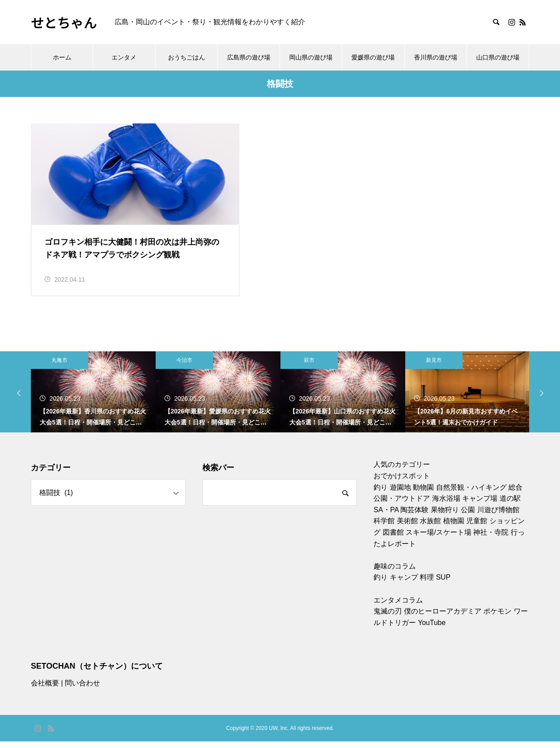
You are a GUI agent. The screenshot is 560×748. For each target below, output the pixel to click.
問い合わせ (82, 690)
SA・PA (386, 516)
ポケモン (497, 618)
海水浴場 (446, 505)
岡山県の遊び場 (311, 57)
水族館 (430, 527)
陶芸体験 (414, 516)
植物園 (454, 527)
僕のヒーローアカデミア (443, 618)
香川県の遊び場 (436, 57)
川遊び (488, 516)
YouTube (432, 629)
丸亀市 (60, 367)
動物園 (423, 493)
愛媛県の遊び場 (373, 57)
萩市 (309, 367)
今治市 (184, 367)
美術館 (407, 527)
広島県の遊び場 (249, 57)
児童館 (477, 527)
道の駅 (510, 505)
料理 (427, 584)
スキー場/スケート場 (438, 539)
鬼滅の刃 (388, 618)
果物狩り (445, 516)
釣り (381, 493)
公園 (468, 516)
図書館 (393, 539)
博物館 (509, 516)
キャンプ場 (480, 505)
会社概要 (45, 690)
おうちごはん (187, 57)
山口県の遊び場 (498, 57)
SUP (443, 584)
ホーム (62, 57)
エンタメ (124, 57)
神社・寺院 (491, 539)
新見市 (434, 367)
